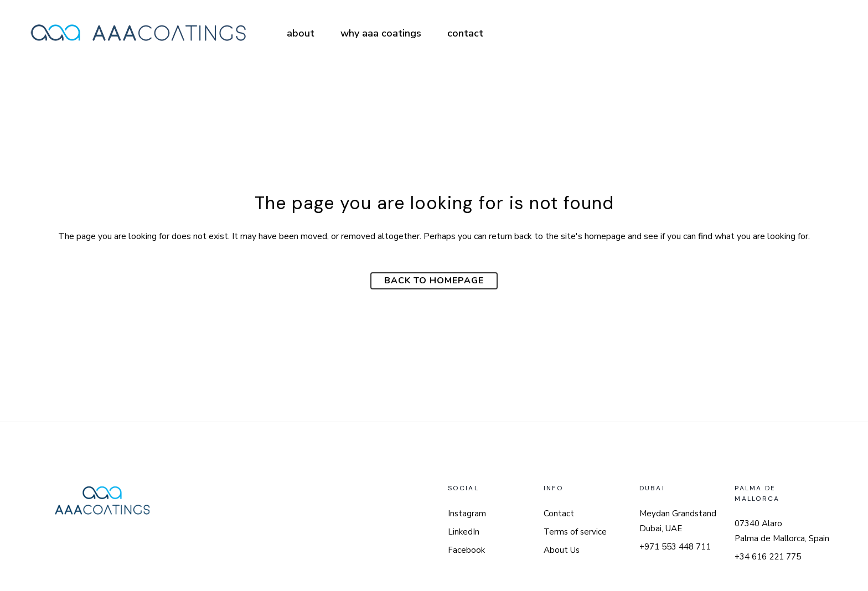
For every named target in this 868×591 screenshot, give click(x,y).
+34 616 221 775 (768, 557)
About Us (562, 550)
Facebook (466, 550)
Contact (559, 514)
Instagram (467, 514)
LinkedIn (464, 532)
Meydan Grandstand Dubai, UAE (678, 521)
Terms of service (575, 532)
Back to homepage (434, 281)
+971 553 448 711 (675, 547)
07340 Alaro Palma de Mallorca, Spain (782, 531)
